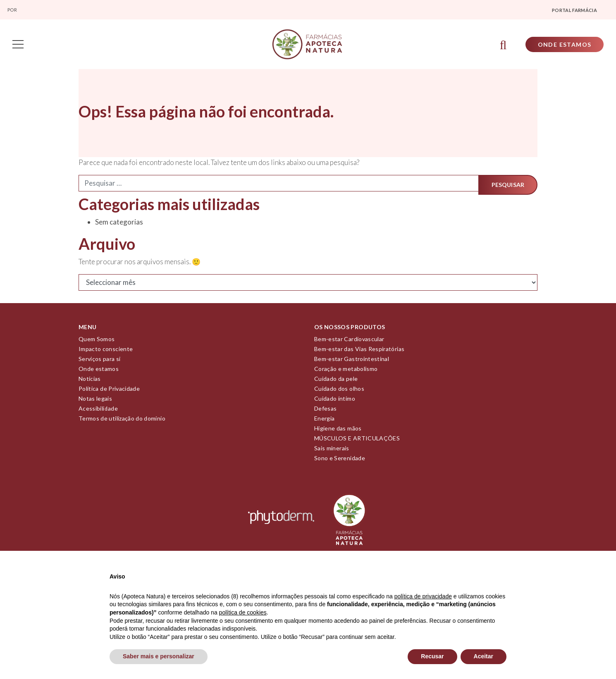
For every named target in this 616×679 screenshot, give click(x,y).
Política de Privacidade (109, 390)
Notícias (90, 380)
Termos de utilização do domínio (122, 420)
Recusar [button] (432, 656)
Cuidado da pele (336, 380)
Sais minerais (332, 449)
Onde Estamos (563, 45)
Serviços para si (100, 360)
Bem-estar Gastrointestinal (352, 360)
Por (13, 10)
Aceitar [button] (483, 656)
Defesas (325, 410)
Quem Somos (97, 340)
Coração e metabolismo (346, 370)
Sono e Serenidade (340, 459)
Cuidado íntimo (335, 400)
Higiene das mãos (338, 429)
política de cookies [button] (243, 612)
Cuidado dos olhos (339, 390)
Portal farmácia (574, 10)
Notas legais (95, 400)
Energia (324, 420)
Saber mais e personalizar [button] (159, 656)
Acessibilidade (98, 410)
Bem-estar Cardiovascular (349, 340)
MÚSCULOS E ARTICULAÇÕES (357, 439)
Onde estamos (99, 370)
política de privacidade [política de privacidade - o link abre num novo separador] (423, 596)
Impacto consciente (106, 350)
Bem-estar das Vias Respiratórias (359, 350)
